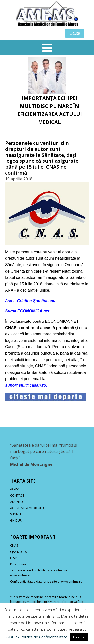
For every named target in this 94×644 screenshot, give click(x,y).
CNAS (14, 545)
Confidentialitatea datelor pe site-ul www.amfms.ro (46, 582)
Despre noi (18, 564)
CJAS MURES (18, 552)
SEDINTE (16, 514)
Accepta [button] (79, 637)
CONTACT (17, 496)
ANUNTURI (18, 502)
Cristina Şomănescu (36, 301)
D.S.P (14, 558)
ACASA (15, 489)
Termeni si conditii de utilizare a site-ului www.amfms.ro (38, 573)
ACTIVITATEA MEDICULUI (27, 508)
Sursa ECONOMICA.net (27, 311)
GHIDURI (16, 521)
